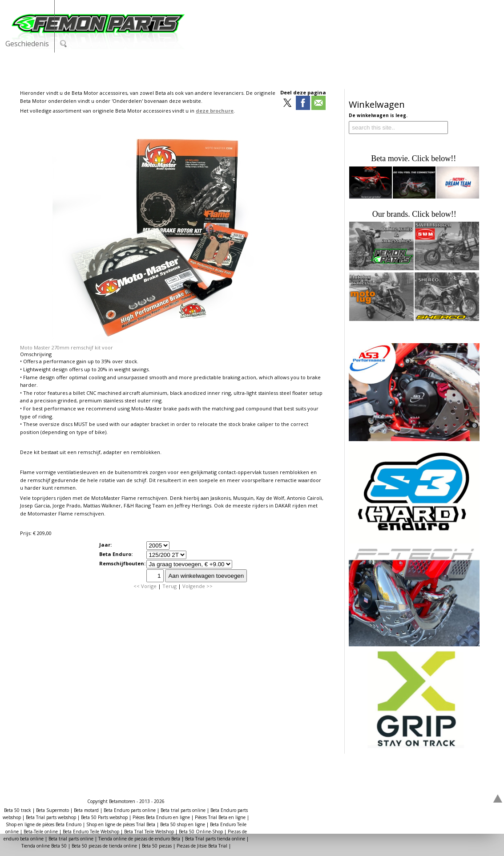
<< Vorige (145, 586)
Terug (169, 586)
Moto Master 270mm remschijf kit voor (67, 347)
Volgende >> (198, 586)
